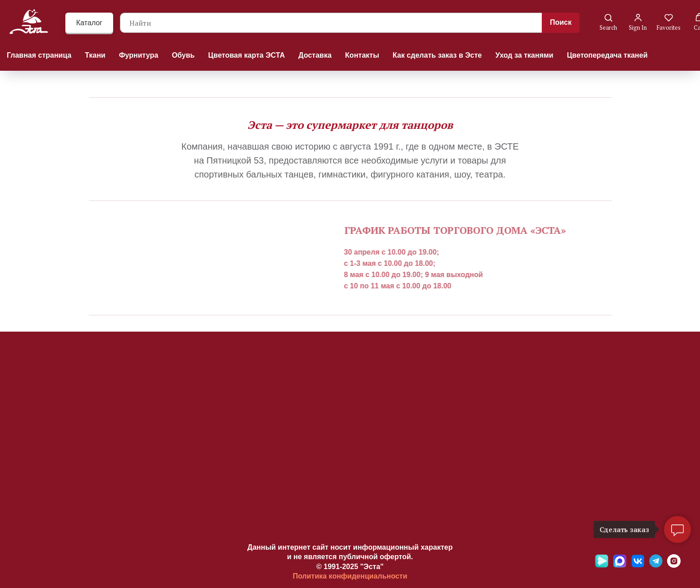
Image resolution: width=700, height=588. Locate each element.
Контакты (362, 55)
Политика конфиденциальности (350, 576)
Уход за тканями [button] (524, 55)
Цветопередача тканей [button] (607, 55)
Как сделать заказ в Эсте (437, 55)
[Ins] (674, 565)
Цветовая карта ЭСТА (247, 55)
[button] (608, 22)
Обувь (183, 55)
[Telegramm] (656, 565)
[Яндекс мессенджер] (602, 565)
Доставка (315, 55)
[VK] (638, 565)
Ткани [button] (95, 55)
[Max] (620, 565)
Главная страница (39, 55)
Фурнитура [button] (139, 55)
